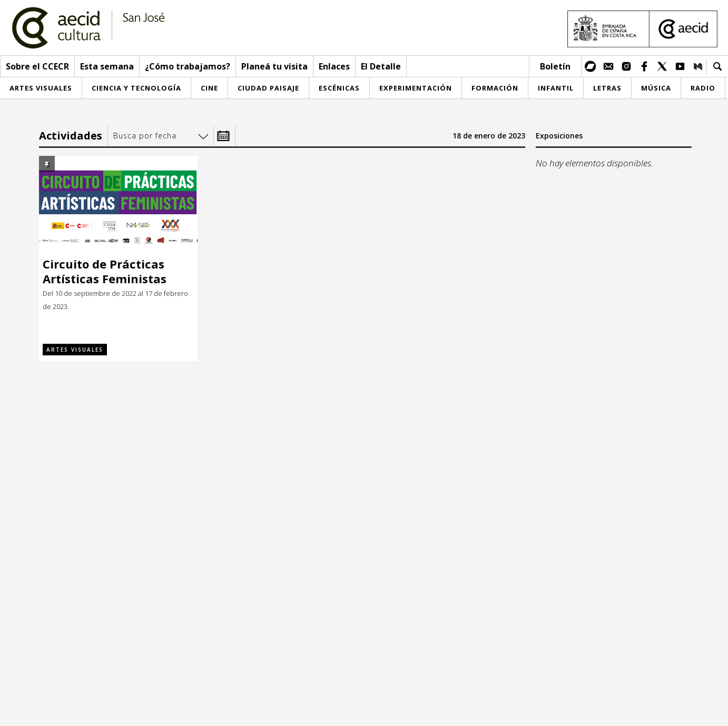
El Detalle (381, 66)
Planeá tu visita (274, 66)
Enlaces (334, 66)
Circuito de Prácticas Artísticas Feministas (105, 271)
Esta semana (107, 66)
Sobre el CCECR (37, 66)
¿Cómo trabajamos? (188, 66)
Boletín (555, 66)
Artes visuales (75, 350)
